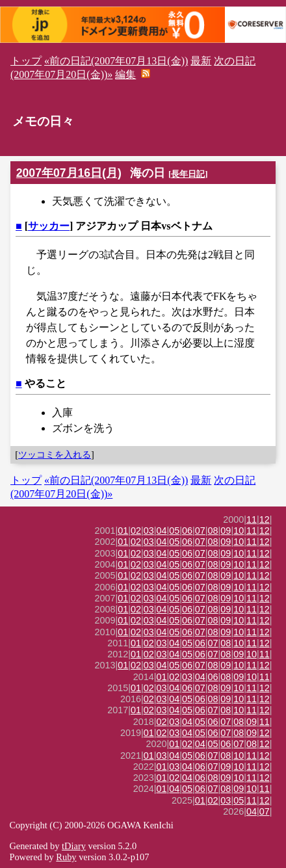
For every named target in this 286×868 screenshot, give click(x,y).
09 (226, 531)
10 (239, 531)
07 (200, 531)
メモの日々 (43, 121)
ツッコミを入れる (55, 454)
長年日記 (188, 174)
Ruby (66, 857)
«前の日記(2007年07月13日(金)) (116, 61)
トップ (26, 61)
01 (123, 531)
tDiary (74, 846)
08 (213, 531)
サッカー (49, 226)
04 (162, 531)
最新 (201, 61)
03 (149, 531)
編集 (125, 74)
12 (265, 519)
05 (174, 531)
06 (187, 531)
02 (136, 531)
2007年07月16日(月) (69, 173)
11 (252, 519)
